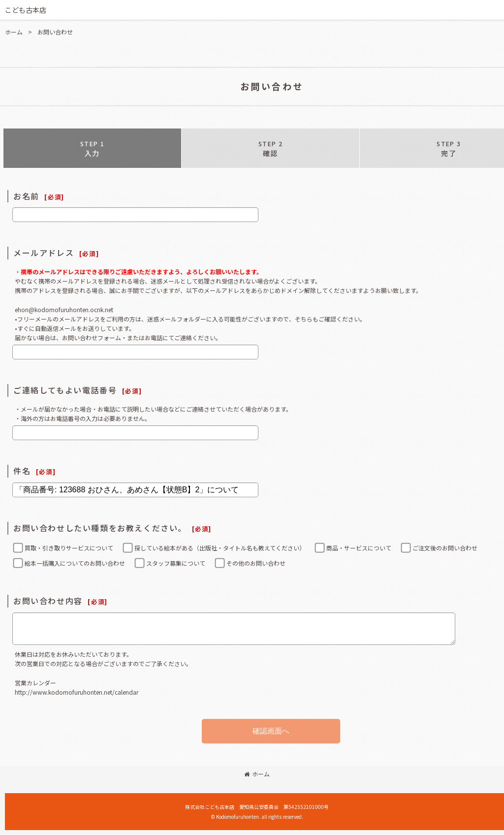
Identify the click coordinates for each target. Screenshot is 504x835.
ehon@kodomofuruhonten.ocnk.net (64, 309)
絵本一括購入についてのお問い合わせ (75, 563)
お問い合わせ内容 (48, 601)
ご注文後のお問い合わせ (445, 548)
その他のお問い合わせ (256, 563)
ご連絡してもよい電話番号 (65, 390)
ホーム (257, 774)
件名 (22, 471)
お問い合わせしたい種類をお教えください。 (100, 528)
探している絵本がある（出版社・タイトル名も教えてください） (220, 548)
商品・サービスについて (359, 548)
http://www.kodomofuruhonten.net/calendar (77, 692)
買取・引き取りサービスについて (69, 548)
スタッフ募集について (176, 563)
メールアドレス (44, 253)
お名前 (26, 196)
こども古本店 (26, 10)
